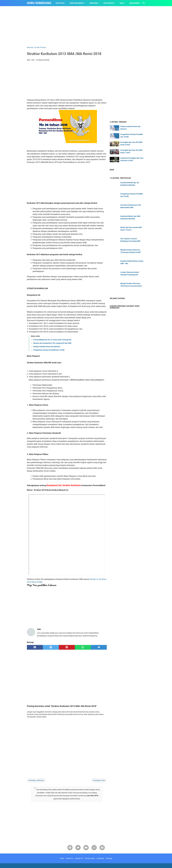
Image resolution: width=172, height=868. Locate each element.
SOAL (122, 3)
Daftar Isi (60, 3)
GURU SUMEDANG (39, 3)
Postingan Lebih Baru (36, 780)
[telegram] (99, 647)
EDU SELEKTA (109, 3)
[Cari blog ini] (144, 3)
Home (62, 858)
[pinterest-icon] (102, 848)
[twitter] (51, 647)
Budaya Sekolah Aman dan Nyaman (47, 347)
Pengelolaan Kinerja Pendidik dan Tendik (49, 350)
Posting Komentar (43, 60)
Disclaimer (101, 858)
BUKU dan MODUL (77, 3)
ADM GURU (94, 3)
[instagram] (94, 848)
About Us (69, 858)
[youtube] (86, 848)
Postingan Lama (99, 780)
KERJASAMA (134, 3)
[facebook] (35, 647)
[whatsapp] (83, 647)
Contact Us (79, 858)
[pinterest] (67, 647)
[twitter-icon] (78, 848)
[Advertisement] (86, 26)
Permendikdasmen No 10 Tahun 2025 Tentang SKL (52, 340)
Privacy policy (90, 858)
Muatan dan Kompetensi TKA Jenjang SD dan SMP (52, 343)
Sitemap (109, 858)
